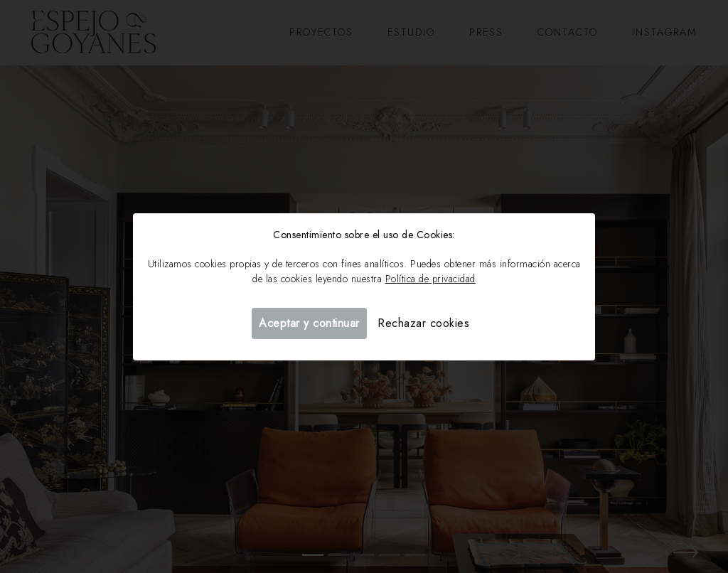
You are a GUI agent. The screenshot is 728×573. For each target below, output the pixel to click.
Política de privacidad (430, 279)
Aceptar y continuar (309, 323)
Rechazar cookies (423, 323)
